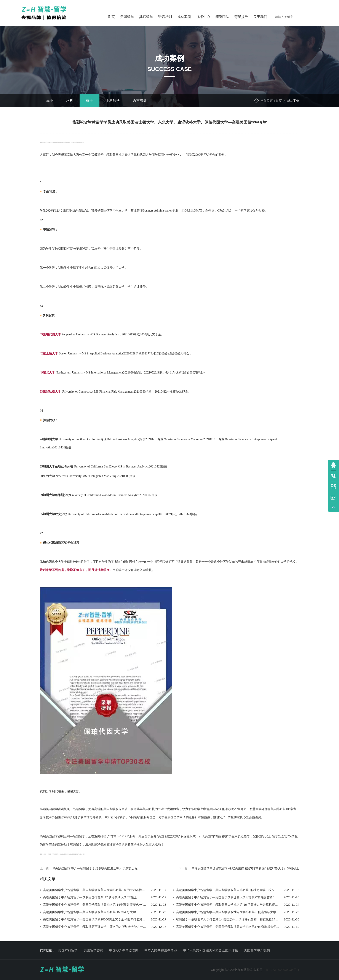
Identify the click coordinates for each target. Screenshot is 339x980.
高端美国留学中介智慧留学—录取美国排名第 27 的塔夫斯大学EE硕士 (90, 897)
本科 (70, 101)
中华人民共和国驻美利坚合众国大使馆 (210, 950)
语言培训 (165, 17)
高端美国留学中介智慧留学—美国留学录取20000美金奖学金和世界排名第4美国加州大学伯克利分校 (110, 919)
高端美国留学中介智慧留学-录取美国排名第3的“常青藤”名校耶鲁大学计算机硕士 (245, 868)
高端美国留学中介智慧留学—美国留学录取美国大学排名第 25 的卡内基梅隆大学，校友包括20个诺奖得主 (114, 890)
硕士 (90, 101)
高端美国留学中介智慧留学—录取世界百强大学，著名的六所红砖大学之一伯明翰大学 (101, 927)
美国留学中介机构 (257, 950)
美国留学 (127, 17)
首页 (279, 101)
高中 (50, 101)
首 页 (111, 17)
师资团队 (222, 17)
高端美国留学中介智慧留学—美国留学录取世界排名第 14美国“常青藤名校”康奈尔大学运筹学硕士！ (110, 905)
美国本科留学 (68, 950)
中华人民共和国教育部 (161, 950)
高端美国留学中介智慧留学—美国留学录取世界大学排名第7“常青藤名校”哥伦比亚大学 (234, 897)
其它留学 (146, 17)
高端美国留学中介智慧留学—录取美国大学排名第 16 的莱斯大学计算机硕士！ (228, 905)
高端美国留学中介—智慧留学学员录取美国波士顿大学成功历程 (95, 868)
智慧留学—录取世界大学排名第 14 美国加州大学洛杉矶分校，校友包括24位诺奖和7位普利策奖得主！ (245, 919)
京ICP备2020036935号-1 (282, 970)
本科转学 (113, 101)
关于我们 (260, 17)
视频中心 (203, 17)
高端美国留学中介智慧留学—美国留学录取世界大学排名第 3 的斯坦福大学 (226, 912)
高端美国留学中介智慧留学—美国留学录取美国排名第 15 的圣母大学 (89, 912)
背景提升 (241, 17)
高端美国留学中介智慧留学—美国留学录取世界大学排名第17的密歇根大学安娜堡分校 (234, 927)
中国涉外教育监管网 (124, 950)
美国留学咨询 (93, 950)
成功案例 (184, 17)
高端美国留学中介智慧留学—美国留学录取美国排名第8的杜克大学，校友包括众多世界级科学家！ (242, 890)
